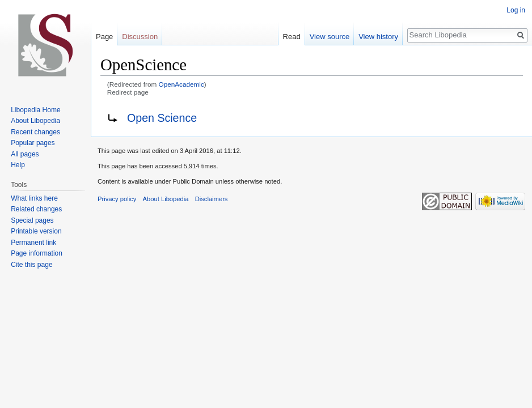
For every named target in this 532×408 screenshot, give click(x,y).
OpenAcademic (181, 84)
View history (378, 37)
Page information (37, 253)
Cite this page (31, 265)
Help (18, 165)
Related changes (36, 209)
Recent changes (35, 132)
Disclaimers (212, 199)
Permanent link (33, 243)
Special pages (32, 220)
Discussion (140, 37)
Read (292, 37)
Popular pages (33, 143)
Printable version (36, 231)
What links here (34, 198)
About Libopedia (35, 121)
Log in (516, 10)
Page (104, 37)
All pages (25, 154)
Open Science (162, 118)
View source (330, 37)
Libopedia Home (35, 110)
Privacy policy (117, 199)
